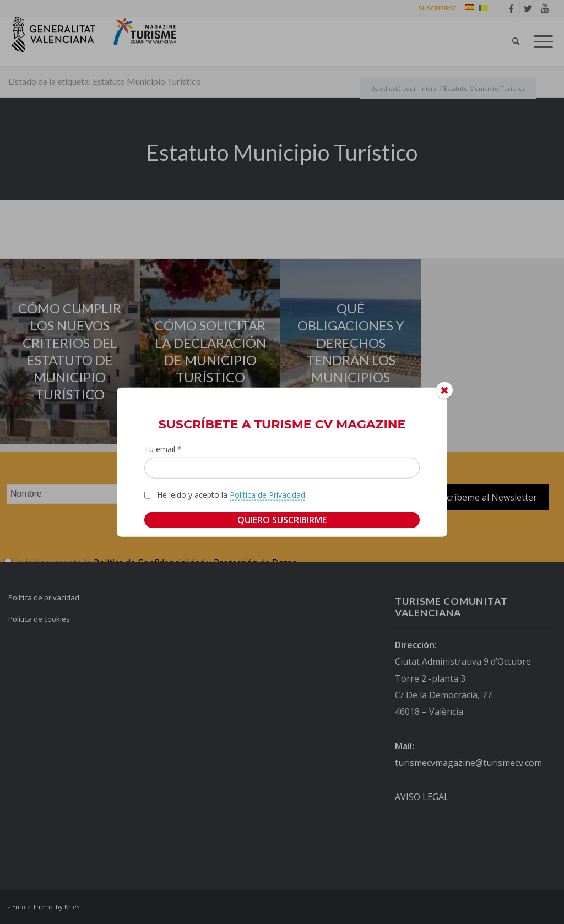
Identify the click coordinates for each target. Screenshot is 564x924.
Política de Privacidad (267, 495)
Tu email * (163, 449)
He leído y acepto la (231, 495)
